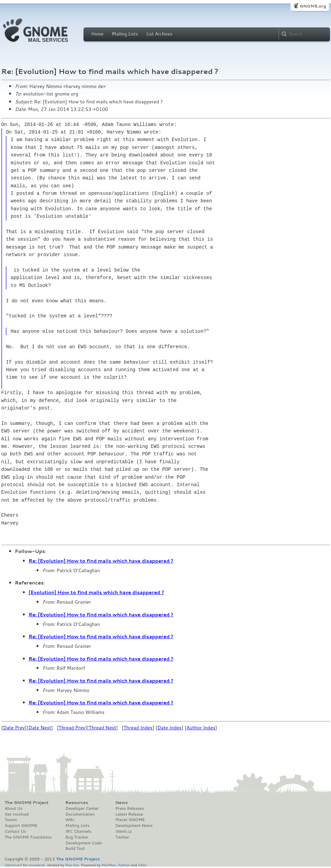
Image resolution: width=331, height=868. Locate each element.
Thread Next (102, 728)
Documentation (80, 814)
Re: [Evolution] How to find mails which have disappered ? (101, 561)
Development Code (84, 843)
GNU (142, 865)
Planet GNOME (130, 820)
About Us (14, 808)
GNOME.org (313, 6)
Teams (11, 820)
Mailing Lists (125, 34)
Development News (134, 826)
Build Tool (75, 848)
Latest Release (129, 814)
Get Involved (17, 814)
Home (98, 34)
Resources (77, 803)
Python (124, 865)
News (122, 803)
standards (37, 865)
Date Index (170, 728)
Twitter (122, 837)
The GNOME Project (27, 803)
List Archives (159, 34)
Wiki (70, 820)
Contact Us (15, 831)
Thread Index (138, 728)
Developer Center (82, 808)
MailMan (109, 865)
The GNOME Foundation (28, 837)
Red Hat (72, 865)
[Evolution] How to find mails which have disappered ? (97, 592)
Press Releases (130, 808)
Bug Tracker (77, 837)
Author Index (201, 728)
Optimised (13, 865)
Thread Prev (72, 728)
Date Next (40, 728)
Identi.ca (124, 831)
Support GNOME (21, 826)
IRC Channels (78, 831)
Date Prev (14, 728)
